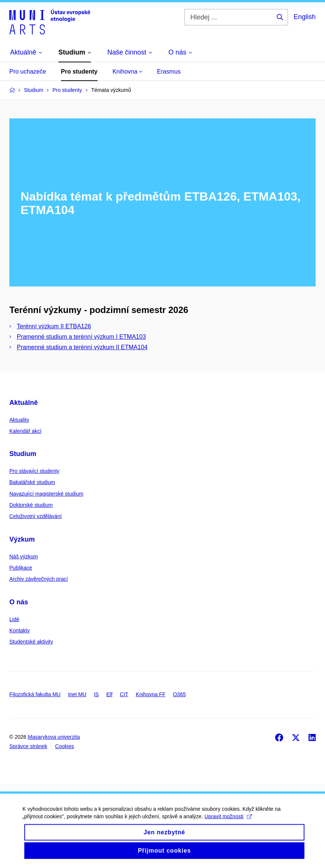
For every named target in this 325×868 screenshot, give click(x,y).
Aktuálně (24, 403)
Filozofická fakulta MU (35, 694)
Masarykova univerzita (54, 737)
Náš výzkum (24, 557)
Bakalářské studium (32, 482)
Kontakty (19, 630)
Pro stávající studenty (34, 471)
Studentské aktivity (31, 642)
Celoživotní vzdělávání (36, 516)
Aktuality (19, 420)
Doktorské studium (31, 505)
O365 (179, 694)
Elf (109, 694)
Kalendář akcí (25, 431)
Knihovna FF (151, 694)
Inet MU (77, 694)
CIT (124, 694)
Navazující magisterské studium (46, 494)
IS (96, 694)
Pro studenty (79, 72)
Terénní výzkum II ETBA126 (54, 326)
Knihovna (127, 72)
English (305, 17)
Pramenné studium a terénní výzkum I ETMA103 (81, 337)
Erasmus (169, 72)
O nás (19, 602)
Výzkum (22, 539)
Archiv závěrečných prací (39, 579)
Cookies (65, 746)
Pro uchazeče (28, 72)
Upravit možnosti (228, 822)
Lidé (14, 619)
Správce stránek (28, 746)
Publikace (21, 568)
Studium (23, 454)
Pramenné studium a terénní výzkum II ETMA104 (82, 347)
